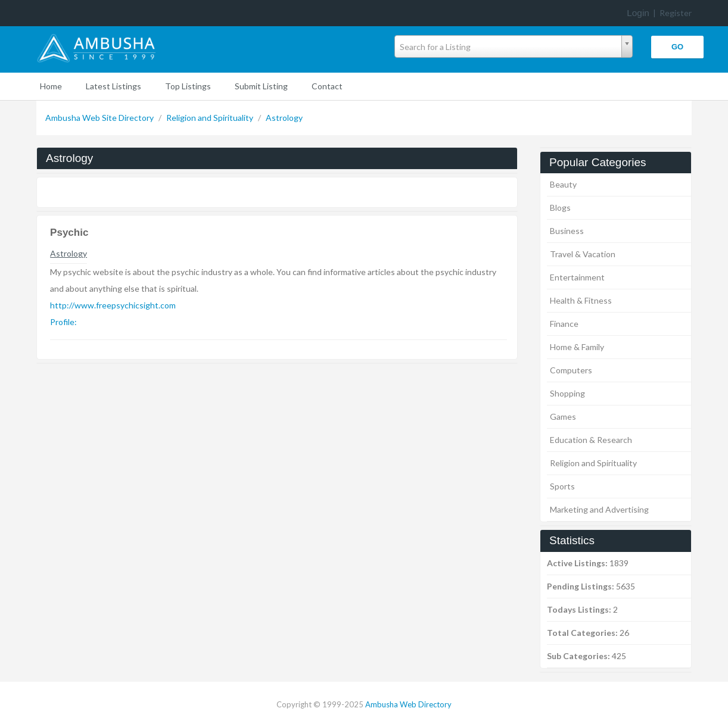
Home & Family (577, 347)
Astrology (284, 118)
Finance (564, 324)
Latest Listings (113, 86)
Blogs (560, 208)
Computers (571, 370)
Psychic (69, 233)
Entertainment (577, 277)
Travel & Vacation (583, 254)
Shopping (567, 393)
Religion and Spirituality (211, 118)
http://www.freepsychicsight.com (113, 305)
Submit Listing (261, 86)
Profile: (63, 322)
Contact (327, 86)
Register (676, 13)
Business (567, 231)
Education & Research (591, 440)
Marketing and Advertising (599, 509)
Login (638, 13)
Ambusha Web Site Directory (100, 118)
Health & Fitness (581, 300)
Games (563, 416)
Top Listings (188, 86)
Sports (562, 486)
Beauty (563, 184)
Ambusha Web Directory (408, 704)
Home (51, 86)
